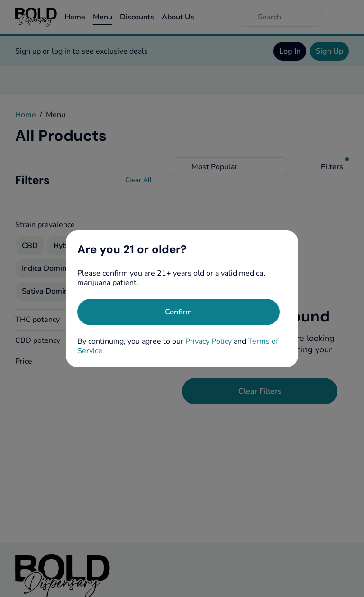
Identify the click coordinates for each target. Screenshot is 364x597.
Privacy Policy (209, 341)
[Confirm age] (178, 312)
